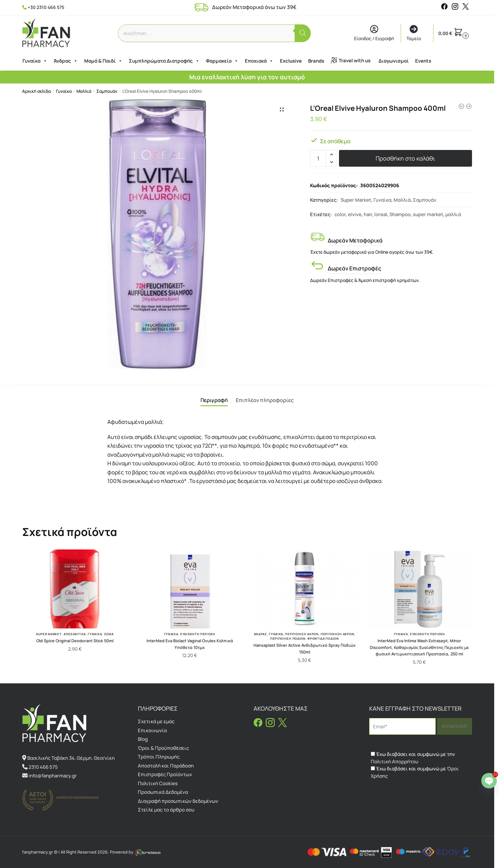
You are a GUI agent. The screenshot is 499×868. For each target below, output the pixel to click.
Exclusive (290, 61)
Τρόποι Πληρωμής (159, 757)
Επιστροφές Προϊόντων (165, 774)
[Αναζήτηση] (303, 33)
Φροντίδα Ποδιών (323, 639)
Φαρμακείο (222, 61)
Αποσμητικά (75, 634)
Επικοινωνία (152, 730)
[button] (282, 110)
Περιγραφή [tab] (214, 400)
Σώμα (109, 634)
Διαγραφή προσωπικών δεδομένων (178, 801)
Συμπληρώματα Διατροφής (164, 61)
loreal (381, 214)
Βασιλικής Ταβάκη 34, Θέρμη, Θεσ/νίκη (71, 758)
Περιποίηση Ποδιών (288, 639)
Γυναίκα (35, 61)
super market (428, 214)
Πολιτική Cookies (158, 783)
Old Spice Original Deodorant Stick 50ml (75, 641)
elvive (355, 214)
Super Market (356, 200)
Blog (143, 739)
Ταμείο (414, 33)
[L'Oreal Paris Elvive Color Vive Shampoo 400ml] (461, 106)
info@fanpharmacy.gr (53, 776)
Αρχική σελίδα (36, 91)
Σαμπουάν (107, 91)
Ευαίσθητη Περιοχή (198, 634)
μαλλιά (453, 214)
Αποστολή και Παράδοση (166, 766)
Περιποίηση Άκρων (302, 634)
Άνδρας (65, 61)
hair (368, 214)
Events (423, 61)
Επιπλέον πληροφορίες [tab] (265, 400)
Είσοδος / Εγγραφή (374, 33)
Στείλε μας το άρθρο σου (166, 810)
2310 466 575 (43, 767)
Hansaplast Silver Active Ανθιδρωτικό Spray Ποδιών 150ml (305, 649)
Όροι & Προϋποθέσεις (163, 748)
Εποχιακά (259, 61)
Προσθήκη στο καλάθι (405, 158)
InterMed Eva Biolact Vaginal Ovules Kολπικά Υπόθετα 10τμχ (190, 644)
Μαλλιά (84, 91)
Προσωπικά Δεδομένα (163, 792)
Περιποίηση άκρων (337, 634)
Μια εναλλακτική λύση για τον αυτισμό (247, 77)
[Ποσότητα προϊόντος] (318, 158)
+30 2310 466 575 (46, 7)
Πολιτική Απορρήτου (395, 762)
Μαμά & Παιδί (103, 61)
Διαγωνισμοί (393, 61)
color (340, 214)
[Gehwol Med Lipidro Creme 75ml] (469, 106)
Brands (316, 61)
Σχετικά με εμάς (156, 721)
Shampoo (400, 214)
